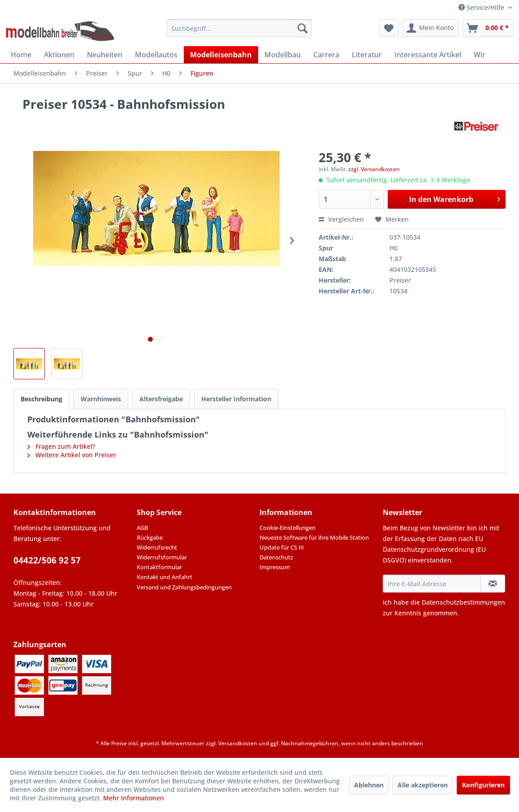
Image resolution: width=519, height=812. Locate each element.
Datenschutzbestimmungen (463, 602)
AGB (142, 528)
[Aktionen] (59, 55)
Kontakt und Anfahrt (164, 577)
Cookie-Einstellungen (288, 528)
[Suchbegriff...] (239, 28)
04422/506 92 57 (47, 560)
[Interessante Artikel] (428, 55)
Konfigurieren (483, 785)
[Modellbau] (283, 55)
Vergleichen (341, 219)
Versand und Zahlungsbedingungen (184, 587)
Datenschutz (276, 557)
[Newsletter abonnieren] (493, 584)
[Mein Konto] (430, 28)
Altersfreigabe (161, 399)
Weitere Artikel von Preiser (72, 455)
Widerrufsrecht (157, 547)
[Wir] (480, 55)
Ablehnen (369, 785)
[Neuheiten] (105, 55)
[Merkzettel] (389, 28)
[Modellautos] (156, 55)
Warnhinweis (101, 399)
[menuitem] (239, 28)
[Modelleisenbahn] (221, 55)
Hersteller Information (236, 399)
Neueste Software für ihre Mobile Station (314, 537)
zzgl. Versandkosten (374, 169)
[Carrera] (326, 55)
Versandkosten (238, 743)
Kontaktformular (159, 567)
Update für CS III (282, 547)
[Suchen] (303, 28)
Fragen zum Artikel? (61, 446)
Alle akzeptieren (423, 785)
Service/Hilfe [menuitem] (482, 7)
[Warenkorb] (488, 28)
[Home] (21, 55)
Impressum (275, 567)
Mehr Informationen (134, 798)
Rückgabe (150, 537)
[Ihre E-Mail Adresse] (432, 584)
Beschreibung (41, 399)
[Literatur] (367, 55)
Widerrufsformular (162, 557)
